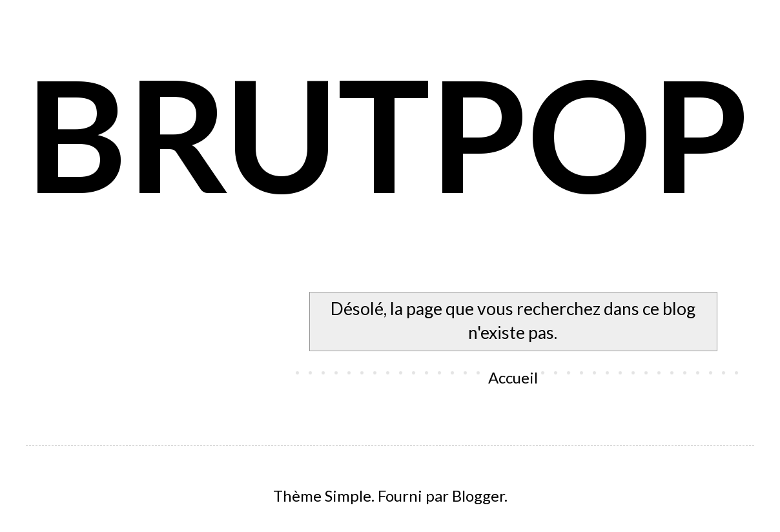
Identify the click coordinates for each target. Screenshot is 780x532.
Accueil (513, 377)
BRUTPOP (387, 133)
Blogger (478, 496)
